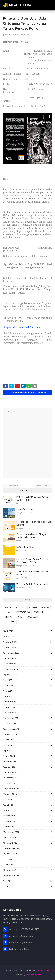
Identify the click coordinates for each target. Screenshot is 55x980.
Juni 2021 (28, 886)
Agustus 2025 (28, 675)
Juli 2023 (28, 800)
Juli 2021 (28, 881)
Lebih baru (13, 486)
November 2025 (28, 658)
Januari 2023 (28, 827)
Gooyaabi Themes (34, 975)
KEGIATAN (33, 607)
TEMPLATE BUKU (32, 617)
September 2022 (28, 848)
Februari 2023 (28, 821)
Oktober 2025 (28, 664)
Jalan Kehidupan (25, 509)
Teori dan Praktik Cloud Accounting (33, 584)
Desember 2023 (28, 772)
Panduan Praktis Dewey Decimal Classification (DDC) (32, 561)
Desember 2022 (28, 832)
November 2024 (28, 718)
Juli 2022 (28, 859)
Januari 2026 (28, 648)
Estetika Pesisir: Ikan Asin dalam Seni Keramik (34, 523)
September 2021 (28, 876)
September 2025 (28, 669)
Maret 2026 (28, 637)
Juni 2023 (28, 805)
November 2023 (28, 778)
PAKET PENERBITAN (26, 547)
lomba (8, 612)
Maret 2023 (28, 816)
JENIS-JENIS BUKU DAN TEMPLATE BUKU (33, 573)
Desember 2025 (28, 653)
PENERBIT (8, 617)
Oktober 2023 (28, 783)
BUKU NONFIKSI (11, 607)
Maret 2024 (28, 756)
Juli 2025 (28, 680)
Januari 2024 (28, 767)
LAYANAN (45, 607)
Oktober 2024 (28, 724)
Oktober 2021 (28, 870)
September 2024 (28, 729)
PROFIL (19, 617)
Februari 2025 (28, 702)
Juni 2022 (28, 865)
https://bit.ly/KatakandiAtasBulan (23, 327)
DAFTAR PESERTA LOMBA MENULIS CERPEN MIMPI (33, 498)
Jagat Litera (10, 35)
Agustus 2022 (28, 854)
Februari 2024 (28, 762)
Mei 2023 (28, 810)
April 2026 (28, 631)
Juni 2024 (28, 740)
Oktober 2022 (28, 843)
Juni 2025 (28, 686)
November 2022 (28, 838)
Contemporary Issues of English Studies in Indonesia (32, 536)
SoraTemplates (42, 970)
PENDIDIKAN (39, 612)
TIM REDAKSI (10, 622)
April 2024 (28, 751)
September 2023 (28, 789)
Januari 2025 (28, 707)
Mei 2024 (28, 745)
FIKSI (23, 607)
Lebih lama (42, 486)
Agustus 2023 (28, 794)
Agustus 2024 (28, 734)
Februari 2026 (28, 642)
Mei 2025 (28, 691)
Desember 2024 (28, 713)
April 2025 (28, 696)
